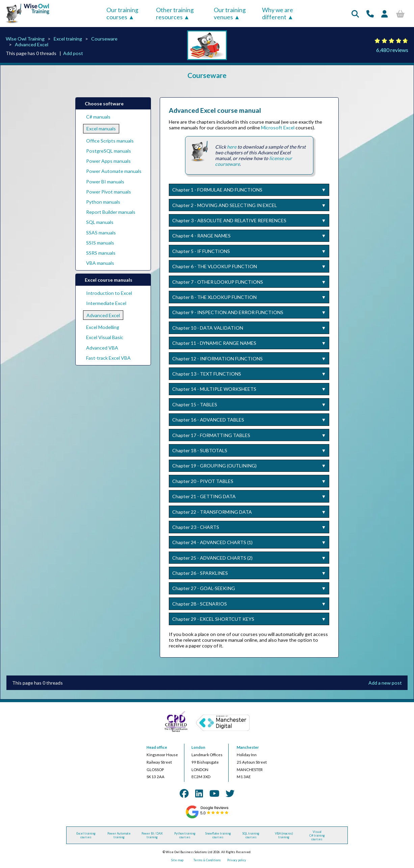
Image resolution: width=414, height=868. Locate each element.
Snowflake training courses (218, 835)
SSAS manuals (101, 233)
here (232, 147)
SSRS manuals (101, 253)
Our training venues (230, 14)
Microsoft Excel (278, 127)
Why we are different (278, 14)
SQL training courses (251, 835)
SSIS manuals (100, 243)
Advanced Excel (32, 44)
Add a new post (385, 683)
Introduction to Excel (109, 293)
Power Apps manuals (108, 161)
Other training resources (175, 14)
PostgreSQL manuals (109, 151)
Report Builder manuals (111, 212)
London (198, 747)
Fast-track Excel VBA (108, 358)
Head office (157, 747)
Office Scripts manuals (110, 141)
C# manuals (98, 117)
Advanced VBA (102, 348)
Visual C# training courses (317, 835)
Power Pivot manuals (109, 192)
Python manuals (103, 202)
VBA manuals (100, 263)
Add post (73, 53)
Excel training (68, 39)
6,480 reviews (392, 50)
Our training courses (122, 14)
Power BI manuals (105, 182)
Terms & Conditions (207, 860)
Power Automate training (119, 835)
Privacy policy (237, 860)
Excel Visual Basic (105, 337)
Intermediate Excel (106, 303)
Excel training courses (86, 835)
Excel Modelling (103, 327)
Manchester (248, 747)
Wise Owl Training (25, 39)
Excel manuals (101, 129)
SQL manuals (100, 222)
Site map (177, 860)
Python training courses (185, 835)
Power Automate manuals (114, 171)
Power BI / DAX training (152, 835)
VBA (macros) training (284, 835)
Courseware (104, 39)
